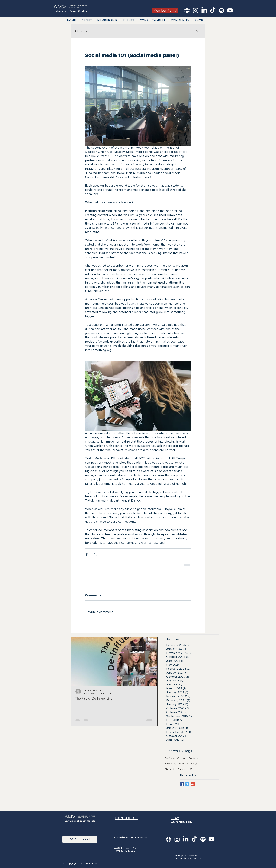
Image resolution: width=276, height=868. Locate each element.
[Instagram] (196, 10)
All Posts (81, 31)
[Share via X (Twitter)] (95, 554)
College (182, 758)
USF (190, 769)
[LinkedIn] (204, 10)
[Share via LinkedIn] (104, 554)
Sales (182, 763)
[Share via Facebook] (87, 554)
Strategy (192, 763)
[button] (87, 21)
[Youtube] (230, 10)
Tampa (182, 769)
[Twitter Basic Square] (187, 784)
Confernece (195, 758)
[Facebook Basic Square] (182, 784)
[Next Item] (152, 661)
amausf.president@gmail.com (132, 837)
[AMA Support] (80, 839)
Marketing (171, 763)
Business (170, 758)
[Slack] (187, 10)
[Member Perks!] (165, 11)
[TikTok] (213, 10)
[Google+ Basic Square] (193, 784)
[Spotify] (221, 10)
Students (170, 769)
